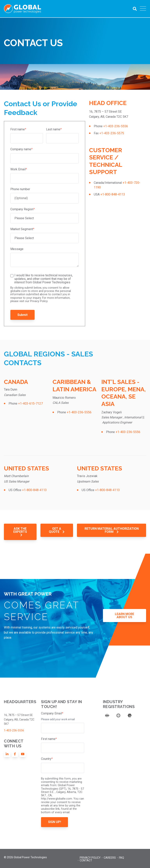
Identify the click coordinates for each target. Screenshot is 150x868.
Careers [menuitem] (110, 858)
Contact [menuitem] (86, 860)
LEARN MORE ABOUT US (125, 616)
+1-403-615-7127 (30, 404)
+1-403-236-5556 (116, 126)
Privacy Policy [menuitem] (90, 858)
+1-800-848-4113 (113, 194)
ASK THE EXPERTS (20, 532)
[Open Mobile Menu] (143, 9)
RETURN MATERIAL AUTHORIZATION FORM (112, 530)
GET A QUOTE (57, 530)
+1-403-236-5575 (112, 133)
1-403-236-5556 (14, 730)
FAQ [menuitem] (121, 858)
